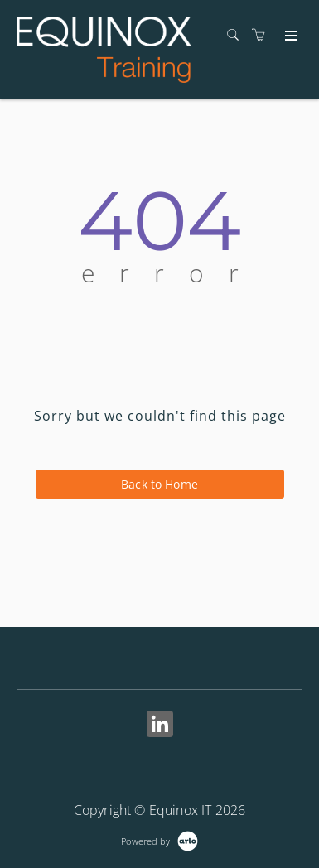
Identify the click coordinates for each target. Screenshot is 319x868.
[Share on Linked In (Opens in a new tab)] (160, 726)
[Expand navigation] (290, 36)
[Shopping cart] (263, 35)
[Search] (237, 35)
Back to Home (159, 484)
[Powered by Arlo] (159, 839)
